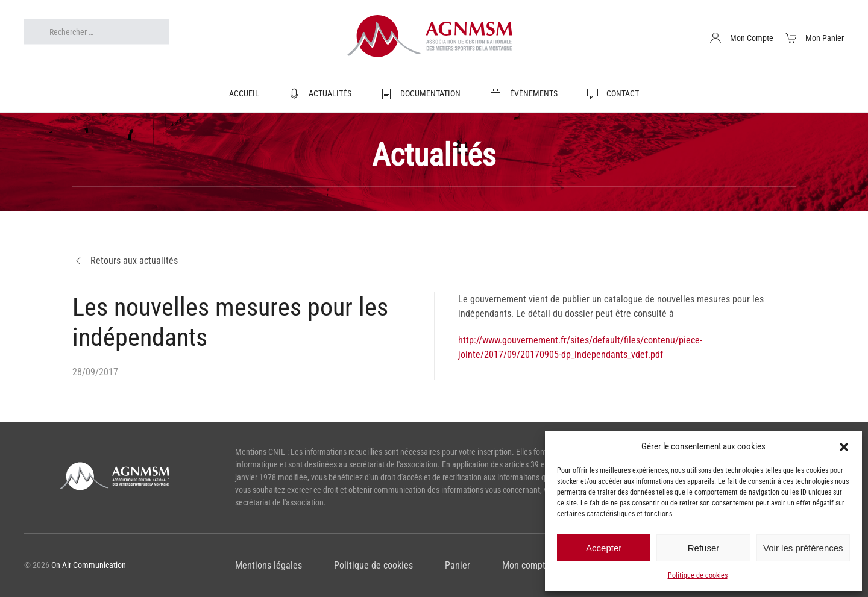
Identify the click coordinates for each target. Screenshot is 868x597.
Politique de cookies (698, 575)
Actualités (320, 94)
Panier (458, 565)
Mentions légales (269, 565)
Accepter (604, 548)
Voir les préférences (803, 548)
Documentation (421, 94)
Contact (613, 94)
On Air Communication (89, 565)
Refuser (704, 548)
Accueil (244, 93)
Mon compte (526, 565)
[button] (844, 446)
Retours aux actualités (125, 261)
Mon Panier (815, 38)
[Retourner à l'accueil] (434, 38)
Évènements (524, 94)
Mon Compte (741, 38)
